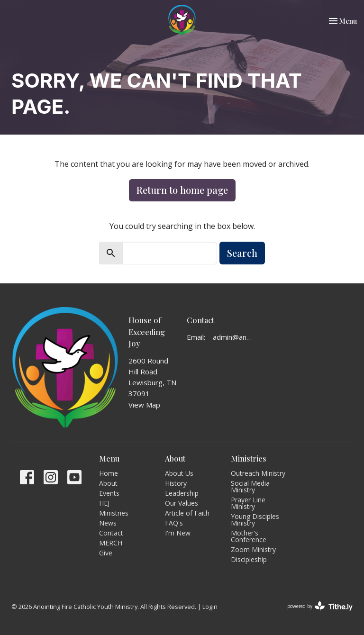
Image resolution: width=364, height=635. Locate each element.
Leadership (182, 493)
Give (106, 553)
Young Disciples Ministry (255, 520)
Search (242, 253)
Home (109, 473)
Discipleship (249, 559)
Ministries (114, 513)
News (108, 523)
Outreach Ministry (258, 473)
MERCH (111, 543)
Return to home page (182, 190)
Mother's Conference (249, 536)
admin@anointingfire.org (234, 337)
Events (109, 493)
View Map (144, 405)
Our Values (182, 503)
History (176, 483)
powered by (320, 606)
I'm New (178, 533)
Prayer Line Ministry (248, 503)
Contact (111, 533)
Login (210, 607)
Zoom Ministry (253, 549)
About (108, 483)
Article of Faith (187, 513)
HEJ (104, 503)
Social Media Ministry (250, 486)
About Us (179, 473)
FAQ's (174, 523)
